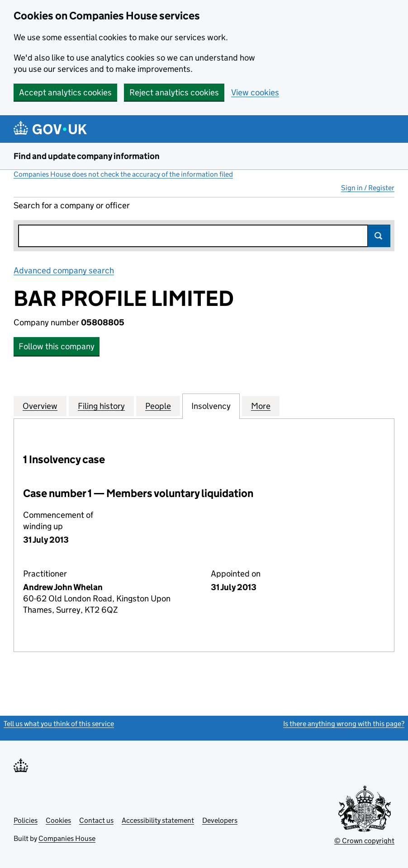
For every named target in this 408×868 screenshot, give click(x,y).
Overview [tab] (40, 406)
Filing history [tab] (101, 406)
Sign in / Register (368, 188)
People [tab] (158, 406)
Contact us (96, 820)
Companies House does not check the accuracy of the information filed (123, 174)
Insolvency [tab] (211, 406)
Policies (26, 820)
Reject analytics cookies (174, 92)
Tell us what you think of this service (59, 724)
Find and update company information (87, 156)
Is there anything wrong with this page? (344, 724)
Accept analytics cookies (65, 92)
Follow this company (57, 346)
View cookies (255, 92)
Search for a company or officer (72, 205)
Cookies (58, 820)
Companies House (67, 838)
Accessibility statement (158, 820)
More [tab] (261, 406)
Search (379, 236)
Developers (220, 820)
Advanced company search (64, 270)
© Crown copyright (364, 841)
